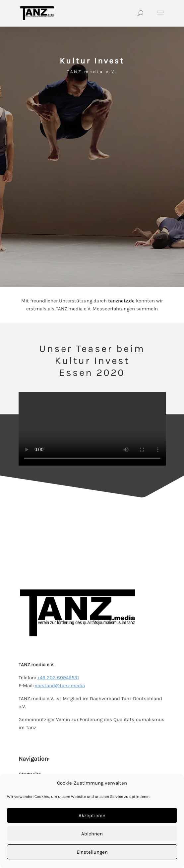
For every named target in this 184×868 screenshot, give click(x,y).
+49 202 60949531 (58, 678)
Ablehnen (92, 834)
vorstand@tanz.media (60, 686)
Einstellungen (92, 852)
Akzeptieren (92, 815)
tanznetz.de (121, 301)
